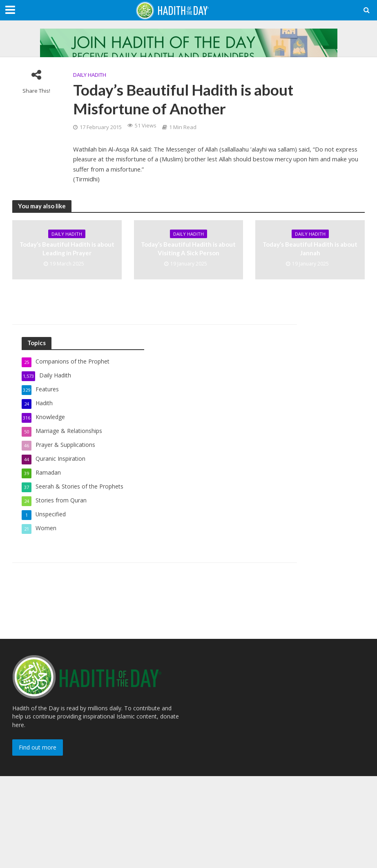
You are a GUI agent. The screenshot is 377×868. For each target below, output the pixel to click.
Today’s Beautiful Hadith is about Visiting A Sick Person (188, 249)
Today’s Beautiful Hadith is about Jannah (310, 249)
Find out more (38, 747)
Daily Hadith (90, 75)
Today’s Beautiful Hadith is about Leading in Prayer (67, 249)
